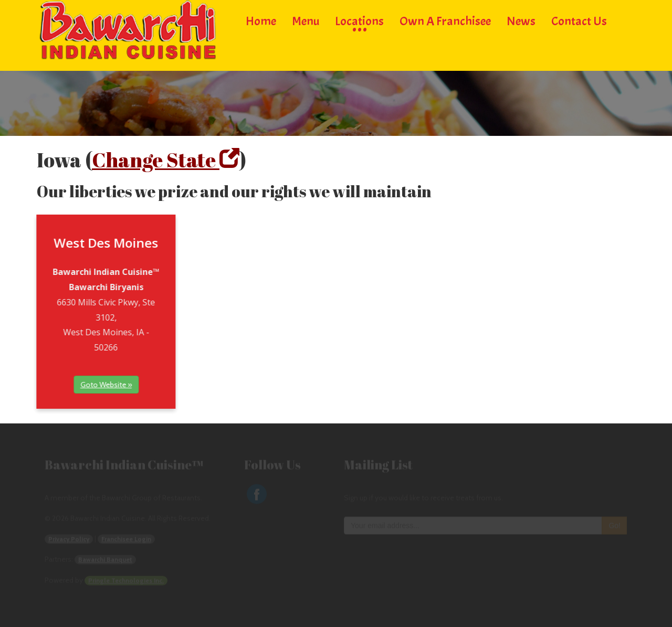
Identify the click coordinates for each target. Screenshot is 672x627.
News (521, 20)
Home (261, 20)
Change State (166, 160)
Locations (359, 20)
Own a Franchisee (445, 20)
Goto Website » (78, 385)
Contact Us (579, 20)
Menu (306, 20)
